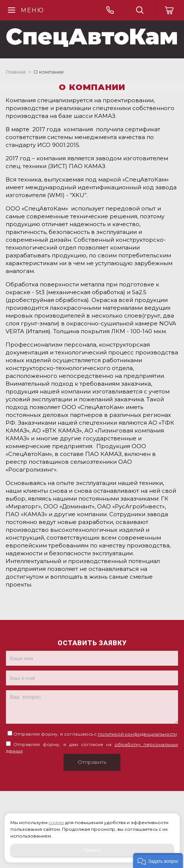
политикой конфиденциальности (137, 734)
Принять (92, 850)
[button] (158, 861)
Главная (16, 72)
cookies (56, 822)
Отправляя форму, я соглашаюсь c (95, 734)
